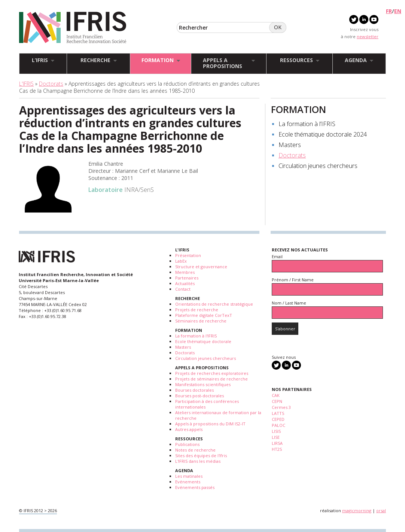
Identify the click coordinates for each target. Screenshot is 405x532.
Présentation (188, 255)
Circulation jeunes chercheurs (318, 166)
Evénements (188, 482)
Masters (290, 145)
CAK (276, 395)
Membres (185, 272)
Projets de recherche (197, 310)
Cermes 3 (281, 407)
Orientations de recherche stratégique (214, 304)
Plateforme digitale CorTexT (204, 315)
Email (277, 256)
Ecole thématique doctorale (203, 341)
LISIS (276, 431)
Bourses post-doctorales (200, 396)
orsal (381, 510)
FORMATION (299, 109)
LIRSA (277, 443)
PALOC (278, 425)
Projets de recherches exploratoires (212, 373)
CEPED (278, 419)
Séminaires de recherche (201, 321)
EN (398, 11)
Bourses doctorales (194, 390)
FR (389, 11)
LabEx (181, 261)
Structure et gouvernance (201, 267)
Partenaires (187, 278)
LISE (276, 437)
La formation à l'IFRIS (196, 336)
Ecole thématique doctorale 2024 (323, 134)
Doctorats (51, 84)
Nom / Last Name (289, 303)
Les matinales (189, 476)
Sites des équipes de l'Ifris (201, 455)
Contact (183, 289)
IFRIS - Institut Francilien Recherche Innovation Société (73, 28)
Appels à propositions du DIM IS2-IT (210, 424)
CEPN (277, 401)
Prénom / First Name (293, 280)
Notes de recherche (195, 450)
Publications (187, 444)
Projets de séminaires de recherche (211, 379)
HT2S (277, 449)
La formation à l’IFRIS (307, 124)
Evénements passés (195, 487)
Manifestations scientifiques (203, 384)
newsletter (368, 36)
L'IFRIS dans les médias (198, 461)
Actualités (185, 283)
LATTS (278, 413)
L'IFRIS (26, 84)
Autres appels (189, 429)
